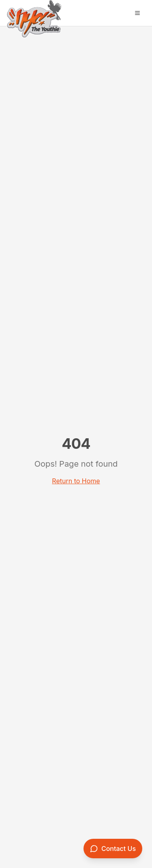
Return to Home (76, 481)
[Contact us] (113, 849)
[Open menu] (137, 13)
